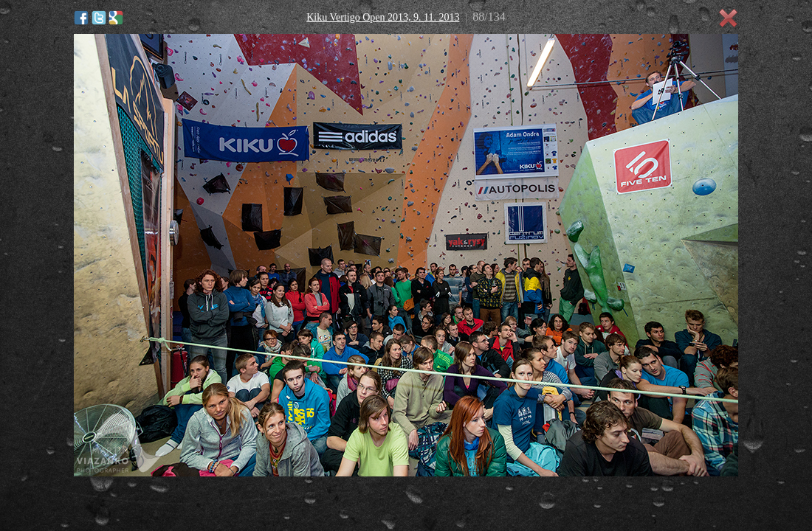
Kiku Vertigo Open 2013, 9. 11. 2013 (383, 17)
